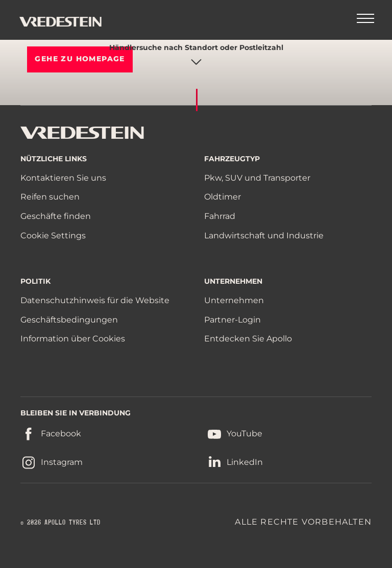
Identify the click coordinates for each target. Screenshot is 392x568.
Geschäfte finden (56, 216)
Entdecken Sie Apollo (248, 339)
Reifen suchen (50, 197)
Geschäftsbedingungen (69, 320)
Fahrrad (220, 216)
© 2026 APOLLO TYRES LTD (60, 523)
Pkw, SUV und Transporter (257, 178)
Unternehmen (234, 300)
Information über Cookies (73, 339)
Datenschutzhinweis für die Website (95, 300)
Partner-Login (232, 320)
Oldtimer (223, 197)
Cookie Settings (53, 236)
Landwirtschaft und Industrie (264, 236)
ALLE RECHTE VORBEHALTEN (303, 522)
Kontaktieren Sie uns (63, 178)
